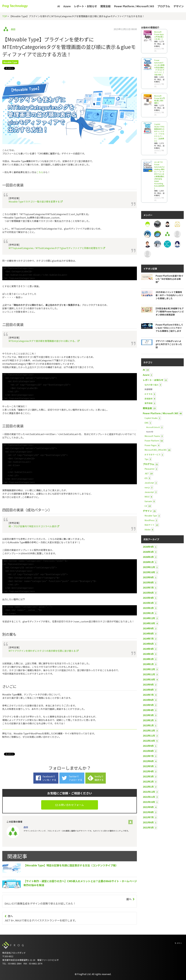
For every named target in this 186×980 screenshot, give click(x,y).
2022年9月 (148, 746)
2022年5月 (148, 766)
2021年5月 (148, 827)
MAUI (147, 497)
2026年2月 (148, 557)
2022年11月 (149, 736)
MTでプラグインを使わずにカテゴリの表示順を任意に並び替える (44, 651)
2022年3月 (148, 776)
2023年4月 (148, 710)
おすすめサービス (152, 454)
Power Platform (152, 441)
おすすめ (149, 394)
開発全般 (105, 6)
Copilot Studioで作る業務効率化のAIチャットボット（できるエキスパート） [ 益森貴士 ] (159, 133)
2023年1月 (148, 725)
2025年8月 (148, 582)
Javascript (149, 492)
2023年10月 (149, 679)
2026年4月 (148, 547)
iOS (146, 478)
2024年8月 (148, 633)
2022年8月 (148, 751)
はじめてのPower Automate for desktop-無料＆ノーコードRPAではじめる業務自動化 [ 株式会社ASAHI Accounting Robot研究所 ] (159, 175)
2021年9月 (148, 807)
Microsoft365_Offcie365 (156, 450)
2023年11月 (149, 674)
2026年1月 (148, 562)
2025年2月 (148, 608)
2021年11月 (149, 797)
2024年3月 (148, 654)
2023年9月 (148, 684)
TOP (5, 16)
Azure (67, 6)
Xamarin (148, 501)
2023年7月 (148, 695)
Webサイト (150, 525)
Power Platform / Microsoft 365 (134, 6)
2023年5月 (148, 705)
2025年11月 (149, 567)
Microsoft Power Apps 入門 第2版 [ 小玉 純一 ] (159, 35)
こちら (40, 172)
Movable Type (10, 62)
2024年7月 (148, 639)
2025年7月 (148, 587)
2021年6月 (148, 822)
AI (59, 6)
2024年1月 (148, 664)
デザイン (179, 6)
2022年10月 (149, 741)
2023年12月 (149, 669)
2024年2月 (148, 659)
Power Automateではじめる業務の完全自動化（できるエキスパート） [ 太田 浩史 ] (159, 67)
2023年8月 (148, 690)
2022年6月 (148, 761)
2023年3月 (148, 715)
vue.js (147, 487)
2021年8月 (148, 812)
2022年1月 (148, 787)
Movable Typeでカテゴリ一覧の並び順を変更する (36, 202)
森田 (13, 29)
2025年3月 (148, 603)
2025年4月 (148, 598)
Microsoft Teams (152, 436)
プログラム (164, 6)
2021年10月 (149, 802)
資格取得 (149, 399)
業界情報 (149, 403)
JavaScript (149, 483)
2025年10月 (149, 572)
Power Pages (151, 445)
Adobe (148, 529)
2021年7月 (148, 817)
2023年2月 (148, 720)
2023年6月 (148, 700)
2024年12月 (149, 618)
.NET (147, 473)
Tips (146, 459)
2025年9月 (148, 577)
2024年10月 (149, 623)
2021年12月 (149, 792)
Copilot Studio (151, 418)
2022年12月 (149, 730)
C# (146, 506)
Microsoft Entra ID (153, 427)
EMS (146, 423)
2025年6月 (148, 593)
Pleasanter (150, 469)
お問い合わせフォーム (70, 805)
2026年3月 (148, 552)
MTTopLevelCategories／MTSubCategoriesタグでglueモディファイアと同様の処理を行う (57, 248)
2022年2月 (148, 781)
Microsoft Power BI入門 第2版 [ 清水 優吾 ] (159, 99)
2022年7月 (148, 756)
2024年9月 (148, 628)
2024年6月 (148, 644)
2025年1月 (148, 613)
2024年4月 (148, 649)
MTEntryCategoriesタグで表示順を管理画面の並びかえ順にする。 (44, 341)
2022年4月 (148, 771)
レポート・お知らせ (85, 6)
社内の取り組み (151, 385)
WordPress (150, 520)
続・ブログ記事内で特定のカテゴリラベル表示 (34, 526)
